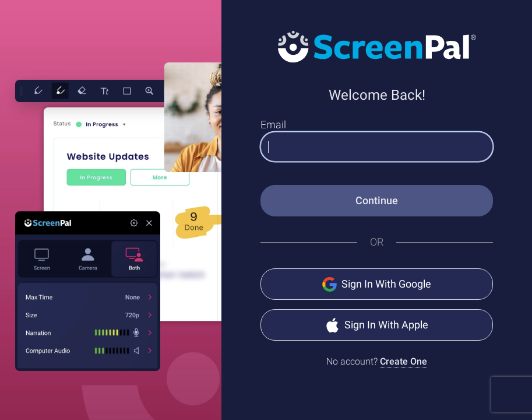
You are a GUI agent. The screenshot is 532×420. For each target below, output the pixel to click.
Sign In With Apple (377, 325)
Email (273, 125)
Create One (404, 361)
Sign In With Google (377, 284)
